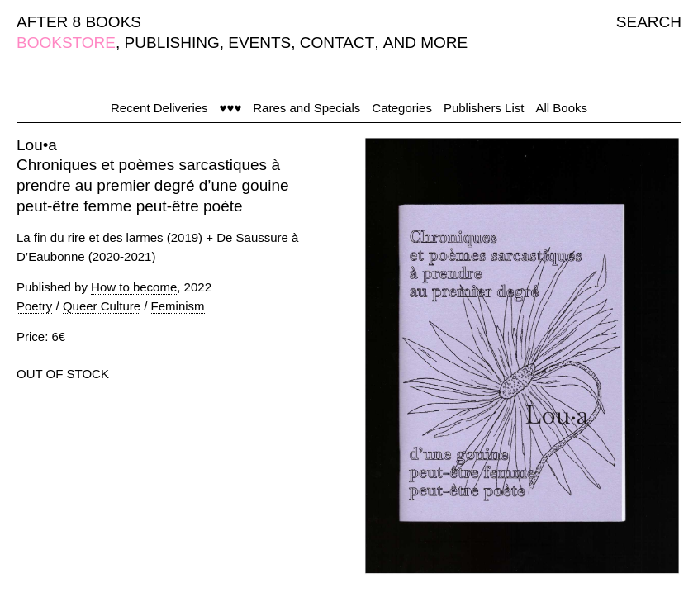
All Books (561, 108)
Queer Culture (102, 306)
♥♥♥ (231, 108)
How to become (134, 287)
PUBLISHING (172, 43)
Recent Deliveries (159, 108)
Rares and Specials (306, 108)
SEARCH (649, 22)
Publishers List (484, 108)
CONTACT (337, 43)
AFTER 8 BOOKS (79, 22)
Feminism (178, 306)
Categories (402, 108)
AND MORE (425, 43)
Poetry (34, 306)
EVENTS (259, 43)
